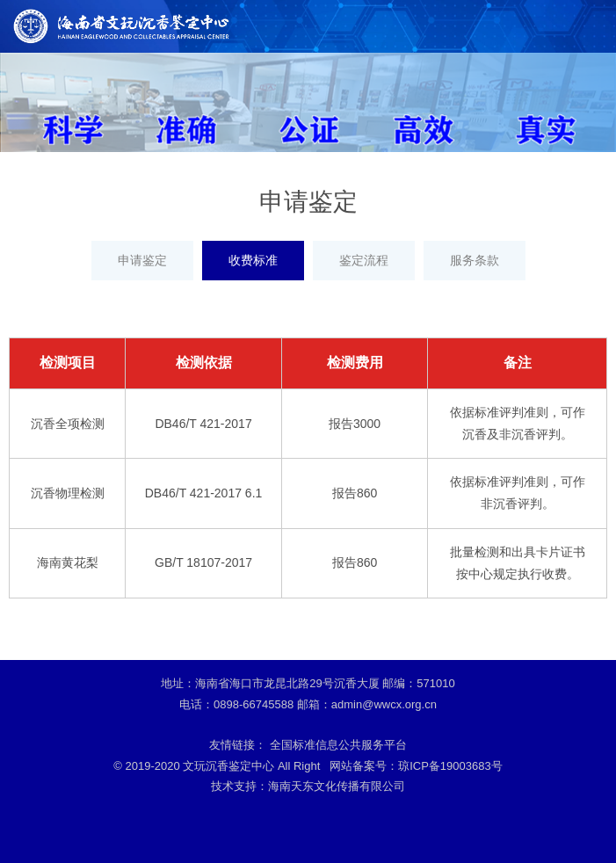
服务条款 (475, 260)
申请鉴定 (142, 260)
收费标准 (253, 260)
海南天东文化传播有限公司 (337, 786)
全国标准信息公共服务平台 (338, 745)
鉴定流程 (364, 260)
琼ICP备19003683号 (450, 766)
